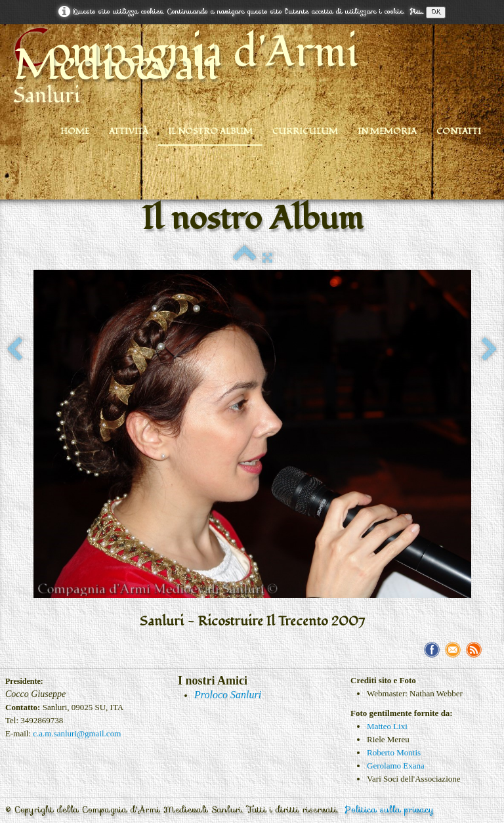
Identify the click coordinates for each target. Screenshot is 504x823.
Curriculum (305, 131)
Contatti (459, 131)
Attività (129, 131)
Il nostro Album (210, 131)
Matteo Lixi (387, 726)
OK (436, 12)
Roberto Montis (394, 752)
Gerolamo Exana (396, 766)
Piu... (416, 11)
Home (75, 131)
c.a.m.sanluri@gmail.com (77, 733)
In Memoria (387, 131)
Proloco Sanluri (228, 695)
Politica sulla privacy (389, 810)
